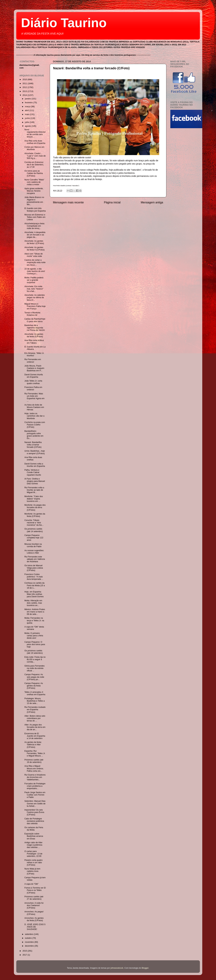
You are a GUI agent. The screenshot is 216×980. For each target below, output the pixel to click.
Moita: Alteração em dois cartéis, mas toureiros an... (33, 603)
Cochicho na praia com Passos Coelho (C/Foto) (35, 425)
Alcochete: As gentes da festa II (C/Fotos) (34, 249)
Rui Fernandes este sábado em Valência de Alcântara (35, 559)
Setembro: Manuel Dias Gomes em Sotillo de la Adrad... (35, 803)
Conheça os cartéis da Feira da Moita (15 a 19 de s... (35, 585)
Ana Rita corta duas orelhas (33, 459)
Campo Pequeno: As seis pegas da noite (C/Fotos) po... (34, 677)
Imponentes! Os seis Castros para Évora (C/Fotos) (34, 812)
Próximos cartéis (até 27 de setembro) (34, 898)
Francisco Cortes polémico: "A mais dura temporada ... (34, 577)
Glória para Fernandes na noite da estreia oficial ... (34, 668)
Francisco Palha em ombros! (33, 388)
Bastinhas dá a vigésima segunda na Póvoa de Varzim (35, 328)
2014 (25, 95)
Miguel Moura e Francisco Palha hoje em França (35, 306)
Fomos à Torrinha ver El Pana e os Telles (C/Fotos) (35, 890)
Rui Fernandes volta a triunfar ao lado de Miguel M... (34, 490)
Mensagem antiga (152, 202)
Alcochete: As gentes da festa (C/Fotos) (34, 335)
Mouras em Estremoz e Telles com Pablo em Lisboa (35, 217)
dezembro (30, 946)
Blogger (145, 968)
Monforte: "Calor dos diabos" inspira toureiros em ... (34, 499)
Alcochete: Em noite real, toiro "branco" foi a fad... (34, 289)
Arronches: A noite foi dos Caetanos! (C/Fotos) (34, 905)
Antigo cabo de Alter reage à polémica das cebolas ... (33, 845)
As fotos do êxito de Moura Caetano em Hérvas (34, 407)
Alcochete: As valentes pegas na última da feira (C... (35, 297)
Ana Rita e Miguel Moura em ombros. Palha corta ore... (34, 768)
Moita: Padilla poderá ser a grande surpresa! (34, 280)
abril (27, 110)
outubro (29, 938)
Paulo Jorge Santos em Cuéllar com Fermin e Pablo (35, 795)
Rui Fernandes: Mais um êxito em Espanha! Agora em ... (34, 397)
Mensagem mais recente (68, 202)
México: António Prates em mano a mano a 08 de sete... (35, 612)
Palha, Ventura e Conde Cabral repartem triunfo (33, 472)
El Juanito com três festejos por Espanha (35, 210)
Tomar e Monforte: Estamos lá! (33, 314)
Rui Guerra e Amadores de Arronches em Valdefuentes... (35, 777)
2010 (25, 80)
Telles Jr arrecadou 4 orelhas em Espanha (35, 693)
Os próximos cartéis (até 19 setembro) (34, 652)
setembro (29, 934)
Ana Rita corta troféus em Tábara (34, 342)
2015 (25, 951)
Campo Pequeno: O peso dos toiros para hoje (35, 644)
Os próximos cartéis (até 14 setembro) (34, 530)
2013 (25, 91)
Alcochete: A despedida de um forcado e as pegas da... (35, 235)
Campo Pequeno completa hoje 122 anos (34, 538)
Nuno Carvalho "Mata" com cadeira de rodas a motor (34, 182)
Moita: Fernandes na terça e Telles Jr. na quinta (34, 620)
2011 (25, 84)
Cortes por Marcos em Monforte (34, 148)
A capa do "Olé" (31, 884)
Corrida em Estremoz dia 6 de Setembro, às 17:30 (34, 165)
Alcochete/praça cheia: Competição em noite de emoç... (35, 226)
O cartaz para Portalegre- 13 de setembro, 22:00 (33, 854)
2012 (25, 87)
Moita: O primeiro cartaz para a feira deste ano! (34, 636)
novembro (30, 942)
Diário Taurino (64, 23)
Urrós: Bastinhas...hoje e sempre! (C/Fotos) (35, 452)
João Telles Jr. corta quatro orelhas (33, 382)
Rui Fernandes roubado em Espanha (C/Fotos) (35, 710)
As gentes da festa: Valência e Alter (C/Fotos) (33, 745)
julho (27, 122)
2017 (25, 955)
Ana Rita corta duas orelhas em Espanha (35, 142)
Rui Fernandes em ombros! (33, 361)
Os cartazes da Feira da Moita (34, 829)
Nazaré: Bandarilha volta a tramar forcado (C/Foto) (91, 68)
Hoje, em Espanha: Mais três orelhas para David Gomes (34, 594)
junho (28, 118)
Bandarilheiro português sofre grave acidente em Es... (34, 435)
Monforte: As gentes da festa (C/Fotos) (35, 515)
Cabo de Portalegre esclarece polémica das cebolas (34, 821)
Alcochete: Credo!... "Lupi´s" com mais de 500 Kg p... (35, 156)
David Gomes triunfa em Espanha (34, 376)
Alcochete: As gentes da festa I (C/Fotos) (34, 242)
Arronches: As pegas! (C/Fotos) (34, 913)
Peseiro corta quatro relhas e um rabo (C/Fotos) (33, 863)
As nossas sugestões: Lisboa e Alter (34, 552)
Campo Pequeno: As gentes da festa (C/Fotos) (34, 686)
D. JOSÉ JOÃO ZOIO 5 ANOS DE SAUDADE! (35, 927)
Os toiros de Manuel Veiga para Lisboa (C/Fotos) (34, 568)
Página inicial (112, 202)
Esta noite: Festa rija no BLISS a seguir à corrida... (35, 659)
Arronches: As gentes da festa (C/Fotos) (34, 919)
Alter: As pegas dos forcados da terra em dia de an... (35, 727)
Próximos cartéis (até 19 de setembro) (34, 761)
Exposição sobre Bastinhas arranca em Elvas (34, 836)
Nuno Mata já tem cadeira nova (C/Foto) (32, 871)
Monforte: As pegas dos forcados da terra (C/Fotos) (35, 507)
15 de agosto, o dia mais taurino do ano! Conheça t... (35, 271)
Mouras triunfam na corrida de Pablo (33, 545)
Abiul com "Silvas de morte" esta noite (34, 255)
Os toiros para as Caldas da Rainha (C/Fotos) (34, 173)
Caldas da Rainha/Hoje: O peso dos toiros (35, 320)
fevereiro (29, 103)
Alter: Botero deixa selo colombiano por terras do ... (35, 718)
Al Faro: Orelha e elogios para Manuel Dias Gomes (35, 481)
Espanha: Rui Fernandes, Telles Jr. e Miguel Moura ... (35, 753)
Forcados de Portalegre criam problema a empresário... (35, 786)
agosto (28, 126)
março (28, 107)
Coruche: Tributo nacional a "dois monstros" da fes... (34, 523)
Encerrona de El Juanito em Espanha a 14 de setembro (35, 736)
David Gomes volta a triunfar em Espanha (35, 465)
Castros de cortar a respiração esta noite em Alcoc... (35, 262)
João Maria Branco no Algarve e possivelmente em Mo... (34, 201)
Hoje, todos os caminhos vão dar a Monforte (34, 416)
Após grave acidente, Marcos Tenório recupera (34, 191)
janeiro (28, 99)
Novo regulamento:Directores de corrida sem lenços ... (35, 133)
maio (27, 114)
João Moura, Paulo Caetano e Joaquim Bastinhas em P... (34, 368)
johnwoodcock (117, 968)
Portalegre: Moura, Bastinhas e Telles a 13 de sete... (35, 701)
